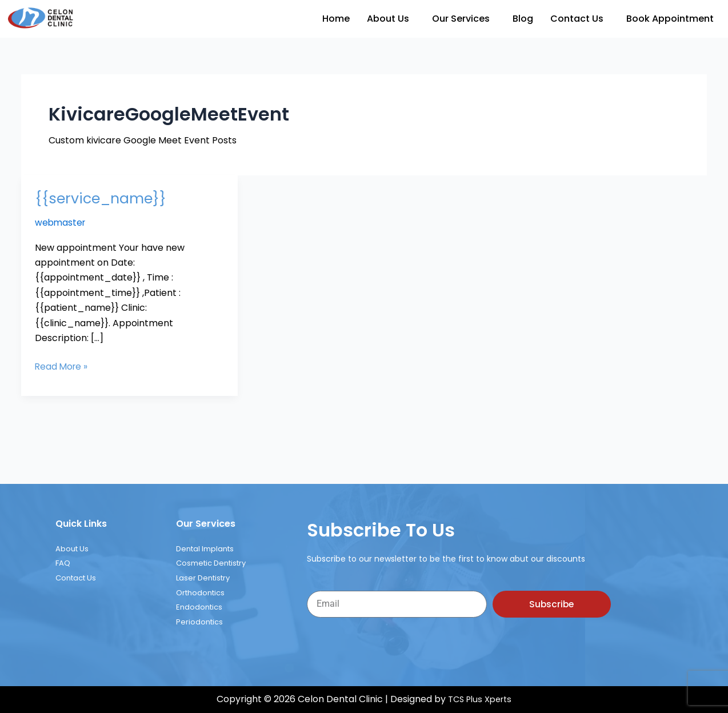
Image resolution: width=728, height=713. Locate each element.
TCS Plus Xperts (480, 700)
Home (336, 19)
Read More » (62, 366)
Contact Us (577, 19)
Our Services (461, 19)
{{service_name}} (103, 198)
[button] (391, 19)
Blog (523, 19)
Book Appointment (670, 19)
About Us (388, 19)
